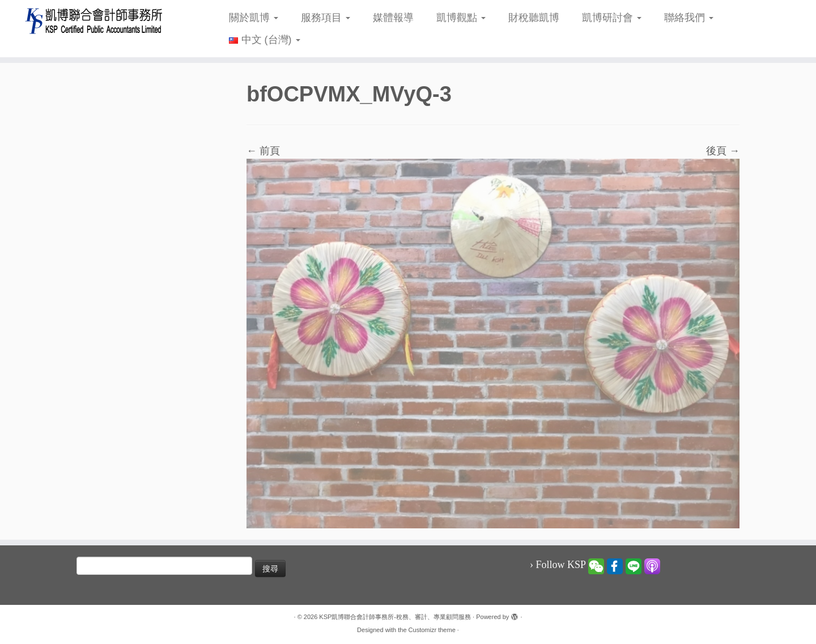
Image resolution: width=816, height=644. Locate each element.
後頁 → (723, 151)
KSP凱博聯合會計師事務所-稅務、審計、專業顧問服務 (395, 617)
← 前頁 (263, 151)
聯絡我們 (689, 18)
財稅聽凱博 (534, 18)
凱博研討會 (612, 18)
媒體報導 (393, 18)
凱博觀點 (461, 18)
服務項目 (326, 18)
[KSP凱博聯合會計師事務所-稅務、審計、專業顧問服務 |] (94, 21)
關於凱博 (254, 18)
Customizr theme (432, 630)
